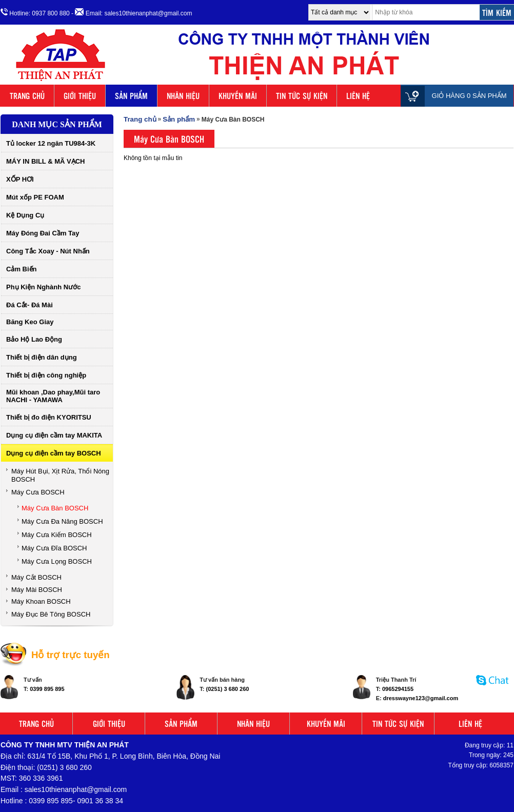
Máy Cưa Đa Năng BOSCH (62, 521)
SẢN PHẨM (131, 96)
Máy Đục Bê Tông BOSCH (51, 614)
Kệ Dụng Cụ (25, 215)
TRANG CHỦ (27, 96)
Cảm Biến (22, 269)
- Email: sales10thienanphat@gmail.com (132, 13)
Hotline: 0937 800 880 (35, 13)
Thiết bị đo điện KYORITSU (49, 417)
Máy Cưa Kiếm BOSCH (57, 535)
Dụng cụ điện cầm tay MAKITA (54, 435)
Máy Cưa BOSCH (38, 492)
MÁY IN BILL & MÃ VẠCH (45, 161)
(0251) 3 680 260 (228, 689)
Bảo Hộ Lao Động (34, 339)
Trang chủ (140, 119)
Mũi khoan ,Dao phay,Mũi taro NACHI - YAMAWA (53, 396)
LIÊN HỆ (358, 96)
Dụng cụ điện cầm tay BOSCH (54, 453)
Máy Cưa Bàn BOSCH (55, 508)
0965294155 (398, 689)
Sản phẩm (179, 119)
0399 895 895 (47, 689)
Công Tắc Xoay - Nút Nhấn (48, 251)
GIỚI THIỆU (80, 96)
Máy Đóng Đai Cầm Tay (43, 233)
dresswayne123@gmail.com (421, 698)
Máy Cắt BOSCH (36, 577)
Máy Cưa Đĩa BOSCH (54, 548)
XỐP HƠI (20, 179)
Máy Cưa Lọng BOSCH (57, 561)
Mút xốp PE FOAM (35, 197)
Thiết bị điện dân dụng (42, 357)
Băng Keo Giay (30, 322)
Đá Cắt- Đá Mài (29, 305)
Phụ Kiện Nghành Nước (43, 287)
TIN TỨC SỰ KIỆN (302, 96)
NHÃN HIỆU (183, 96)
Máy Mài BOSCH (37, 590)
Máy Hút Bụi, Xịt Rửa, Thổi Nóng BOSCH (60, 475)
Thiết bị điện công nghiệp (46, 375)
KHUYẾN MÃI (238, 96)
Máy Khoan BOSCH (41, 601)
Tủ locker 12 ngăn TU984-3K (51, 143)
